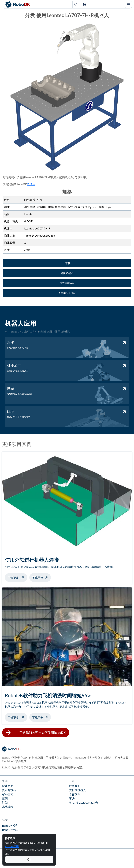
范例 (5, 798)
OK (29, 859)
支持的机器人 (77, 790)
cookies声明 (12, 846)
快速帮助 (8, 786)
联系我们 (75, 786)
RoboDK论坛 (10, 830)
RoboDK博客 (10, 826)
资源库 (31, 184)
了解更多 (17, 577)
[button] (85, 4)
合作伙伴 (75, 794)
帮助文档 (8, 794)
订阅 (5, 803)
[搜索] (76, 4)
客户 (72, 798)
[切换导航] (128, 4)
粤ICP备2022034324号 (84, 803)
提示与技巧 (9, 790)
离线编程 (8, 807)
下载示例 (38, 578)
